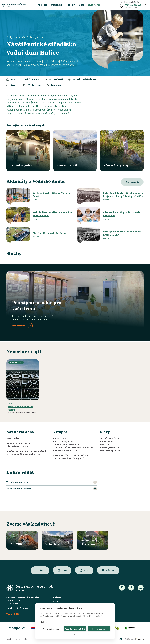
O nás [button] (81, 5)
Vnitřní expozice (32, 79)
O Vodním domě (34, 85)
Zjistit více (44, 622)
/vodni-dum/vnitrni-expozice (28, 150)
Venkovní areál (56, 79)
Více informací (19, 326)
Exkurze (14, 85)
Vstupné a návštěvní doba (84, 79)
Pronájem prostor (59, 85)
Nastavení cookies (51, 629)
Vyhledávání (146, 5)
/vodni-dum (57, 540)
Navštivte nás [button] (94, 5)
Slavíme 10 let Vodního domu (50, 233)
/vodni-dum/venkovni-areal (75, 150)
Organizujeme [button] (57, 5)
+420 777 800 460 (133, 5)
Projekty (57, 597)
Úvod (13, 79)
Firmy (64, 570)
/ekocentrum (93, 540)
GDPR (56, 602)
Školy (42, 570)
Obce (86, 570)
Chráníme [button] (43, 5)
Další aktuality (132, 182)
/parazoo (22, 540)
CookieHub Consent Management (79, 635)
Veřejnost (110, 570)
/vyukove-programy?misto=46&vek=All (122, 150)
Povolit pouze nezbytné (75, 629)
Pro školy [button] (71, 5)
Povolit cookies (99, 629)
